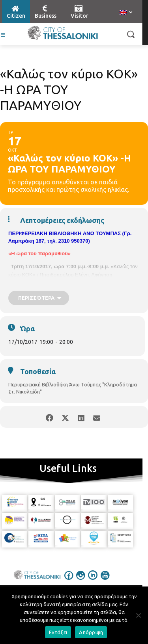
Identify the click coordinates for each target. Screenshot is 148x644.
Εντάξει (58, 632)
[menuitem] (126, 13)
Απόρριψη (91, 632)
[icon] (69, 581)
